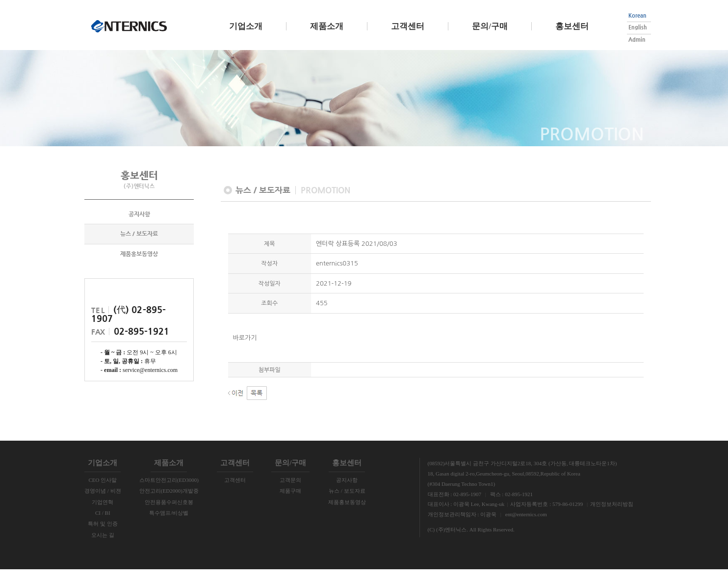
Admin (637, 40)
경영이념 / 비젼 (103, 503)
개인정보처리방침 (612, 517)
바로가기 (245, 350)
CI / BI (103, 526)
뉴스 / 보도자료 (139, 247)
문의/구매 (490, 26)
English (638, 27)
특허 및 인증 (103, 536)
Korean (637, 15)
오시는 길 (103, 547)
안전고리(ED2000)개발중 (169, 503)
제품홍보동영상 (139, 267)
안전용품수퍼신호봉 (169, 514)
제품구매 (290, 503)
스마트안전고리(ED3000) (169, 492)
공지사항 (139, 227)
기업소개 (246, 26)
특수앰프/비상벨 (169, 526)
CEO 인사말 (103, 492)
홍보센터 (572, 26)
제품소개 (327, 26)
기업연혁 (103, 514)
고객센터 (408, 26)
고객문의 (290, 492)
